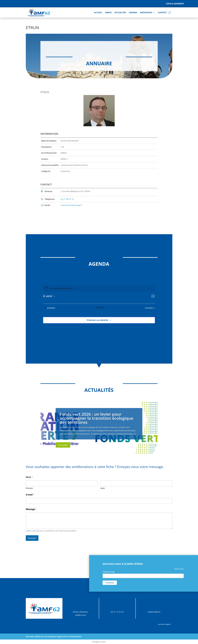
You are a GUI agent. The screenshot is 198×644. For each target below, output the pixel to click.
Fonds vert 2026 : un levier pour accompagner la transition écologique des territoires (96, 418)
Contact (162, 12)
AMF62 (108, 12)
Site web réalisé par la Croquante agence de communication (54, 636)
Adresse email (109, 572)
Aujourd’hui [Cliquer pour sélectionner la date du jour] (100, 308)
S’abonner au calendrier (98, 320)
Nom (103, 488)
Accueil (98, 12)
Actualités (120, 12)
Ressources (146, 12)
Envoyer (32, 538)
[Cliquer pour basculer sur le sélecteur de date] (49, 296)
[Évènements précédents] (50, 308)
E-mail (30, 495)
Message (31, 509)
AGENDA (133, 12)
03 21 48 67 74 (67, 199)
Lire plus (63, 445)
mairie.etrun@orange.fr (71, 205)
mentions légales (164, 624)
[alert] (99, 288)
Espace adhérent (175, 4)
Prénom (29, 488)
